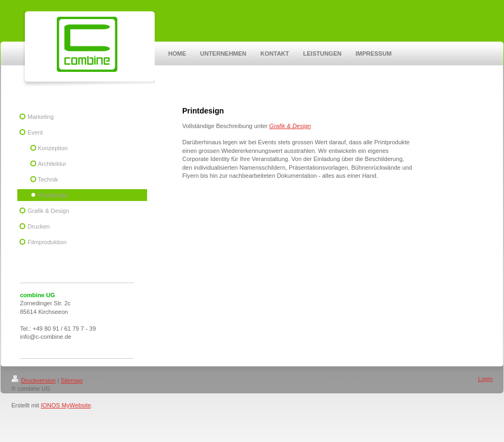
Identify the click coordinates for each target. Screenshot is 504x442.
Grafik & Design (290, 126)
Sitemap (71, 380)
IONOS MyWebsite (66, 405)
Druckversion (34, 380)
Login (485, 379)
